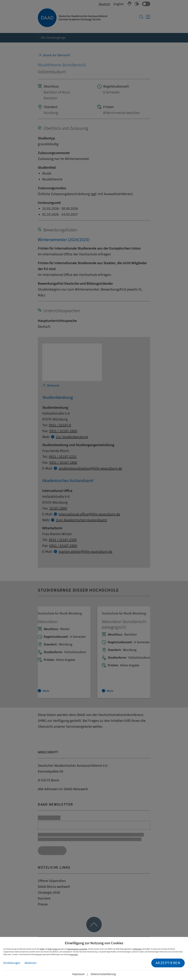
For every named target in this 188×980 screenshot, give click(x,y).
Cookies (55, 949)
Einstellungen (12, 963)
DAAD (42, 949)
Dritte (50, 949)
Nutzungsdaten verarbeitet (77, 949)
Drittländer (137, 949)
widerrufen (74, 954)
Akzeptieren (168, 963)
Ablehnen (31, 963)
